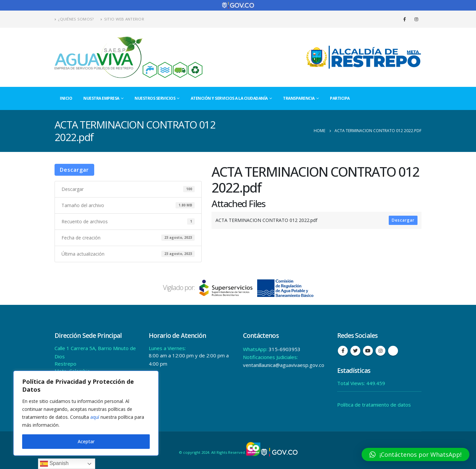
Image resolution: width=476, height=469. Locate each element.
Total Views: (352, 383)
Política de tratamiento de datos (374, 404)
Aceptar (86, 441)
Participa (340, 98)
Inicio (66, 98)
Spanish (54, 464)
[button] (416, 454)
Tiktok (393, 350)
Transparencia (299, 98)
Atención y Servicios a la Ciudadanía (229, 98)
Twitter (355, 350)
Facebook (343, 350)
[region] (86, 413)
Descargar (74, 169)
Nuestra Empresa (101, 98)
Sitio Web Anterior (122, 19)
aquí (95, 417)
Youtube (368, 350)
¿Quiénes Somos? (74, 19)
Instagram (380, 350)
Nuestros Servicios (155, 98)
